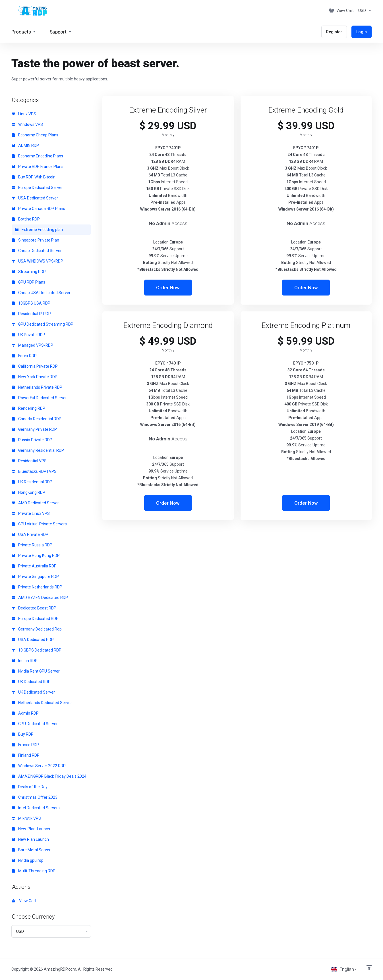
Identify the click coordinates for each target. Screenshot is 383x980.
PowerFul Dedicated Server (39, 398)
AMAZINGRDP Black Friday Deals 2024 (49, 776)
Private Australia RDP (34, 566)
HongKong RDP (28, 492)
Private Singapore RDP (35, 577)
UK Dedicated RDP (31, 682)
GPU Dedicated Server (35, 724)
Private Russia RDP (32, 545)
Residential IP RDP (31, 314)
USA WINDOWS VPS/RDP (37, 261)
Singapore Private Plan (35, 240)
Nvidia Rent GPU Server (36, 671)
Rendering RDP (28, 408)
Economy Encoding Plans (37, 156)
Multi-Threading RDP (34, 871)
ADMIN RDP (25, 145)
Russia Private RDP (32, 440)
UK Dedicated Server (33, 692)
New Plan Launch (30, 839)
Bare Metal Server (31, 850)
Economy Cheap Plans (35, 135)
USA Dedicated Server (35, 198)
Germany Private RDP (34, 429)
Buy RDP (23, 734)
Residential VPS (29, 461)
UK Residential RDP (32, 482)
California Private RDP (35, 366)
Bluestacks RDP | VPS (34, 471)
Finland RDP (26, 755)
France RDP (25, 745)
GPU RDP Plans (28, 282)
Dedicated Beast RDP (34, 608)
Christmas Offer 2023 (35, 797)
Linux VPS (24, 114)
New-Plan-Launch (31, 829)
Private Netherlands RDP (37, 587)
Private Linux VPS (31, 513)
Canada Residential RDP (37, 419)
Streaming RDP (29, 272)
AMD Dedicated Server (35, 503)
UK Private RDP (28, 335)
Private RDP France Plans (38, 167)
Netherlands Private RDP (37, 387)
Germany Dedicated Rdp (37, 629)
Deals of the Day (30, 787)
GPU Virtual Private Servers (39, 524)
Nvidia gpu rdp (28, 860)
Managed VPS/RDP (32, 345)
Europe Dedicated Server (37, 188)
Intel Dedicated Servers (36, 808)
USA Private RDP (30, 534)
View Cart (24, 901)
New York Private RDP (35, 377)
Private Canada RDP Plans (38, 209)
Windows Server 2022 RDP (39, 766)
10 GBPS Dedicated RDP (37, 650)
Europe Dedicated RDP (35, 619)
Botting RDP (26, 219)
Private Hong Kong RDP (36, 555)
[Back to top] (369, 968)
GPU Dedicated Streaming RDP (43, 324)
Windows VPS (27, 124)
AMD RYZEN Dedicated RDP (40, 598)
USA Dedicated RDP (33, 640)
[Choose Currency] (364, 11)
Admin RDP (25, 713)
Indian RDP (25, 661)
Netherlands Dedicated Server (42, 703)
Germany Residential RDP (38, 450)
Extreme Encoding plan (39, 230)
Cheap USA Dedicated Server (41, 293)
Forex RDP (24, 356)
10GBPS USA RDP (31, 303)
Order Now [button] (168, 288)
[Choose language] (344, 969)
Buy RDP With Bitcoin (34, 177)
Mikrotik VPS (26, 818)
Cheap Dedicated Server (37, 251)
